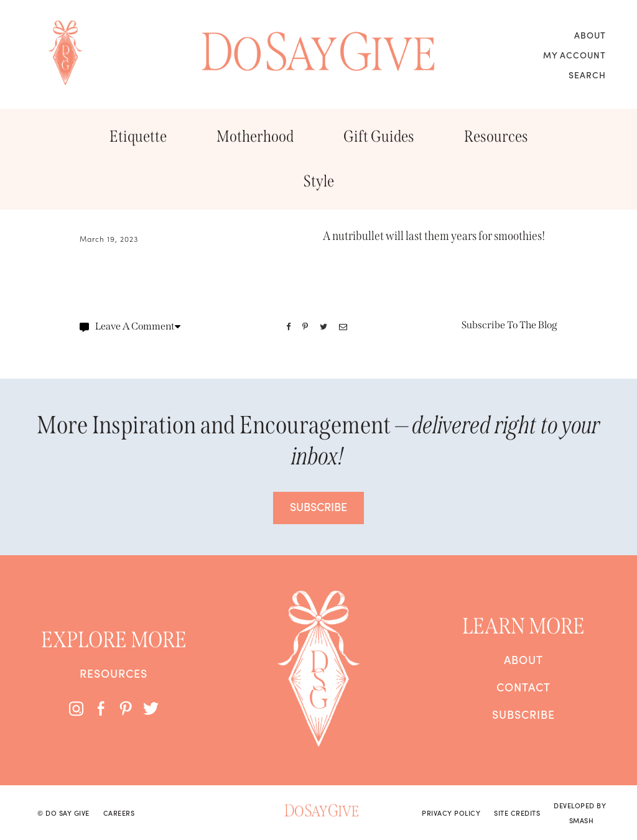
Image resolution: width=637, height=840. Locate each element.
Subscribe (523, 714)
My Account (574, 55)
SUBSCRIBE (318, 506)
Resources (496, 136)
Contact (523, 687)
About (590, 35)
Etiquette (138, 136)
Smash (582, 820)
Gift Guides (379, 136)
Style (319, 181)
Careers (119, 813)
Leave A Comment (130, 326)
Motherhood (255, 136)
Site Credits (517, 813)
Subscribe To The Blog (509, 325)
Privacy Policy (451, 813)
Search (587, 75)
